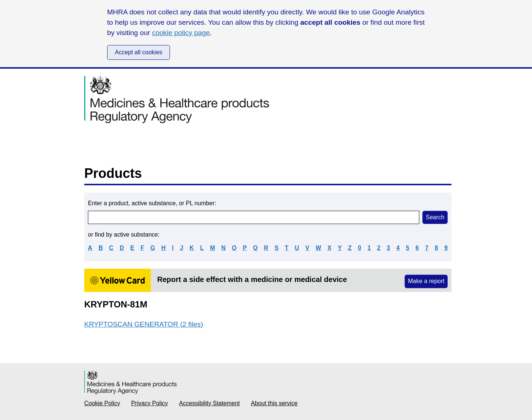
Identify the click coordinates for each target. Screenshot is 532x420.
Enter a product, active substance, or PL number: (152, 203)
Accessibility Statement (210, 403)
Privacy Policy (150, 403)
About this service (274, 403)
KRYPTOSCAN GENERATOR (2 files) (144, 324)
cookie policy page (181, 33)
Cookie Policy (102, 403)
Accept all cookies (139, 52)
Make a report (426, 281)
